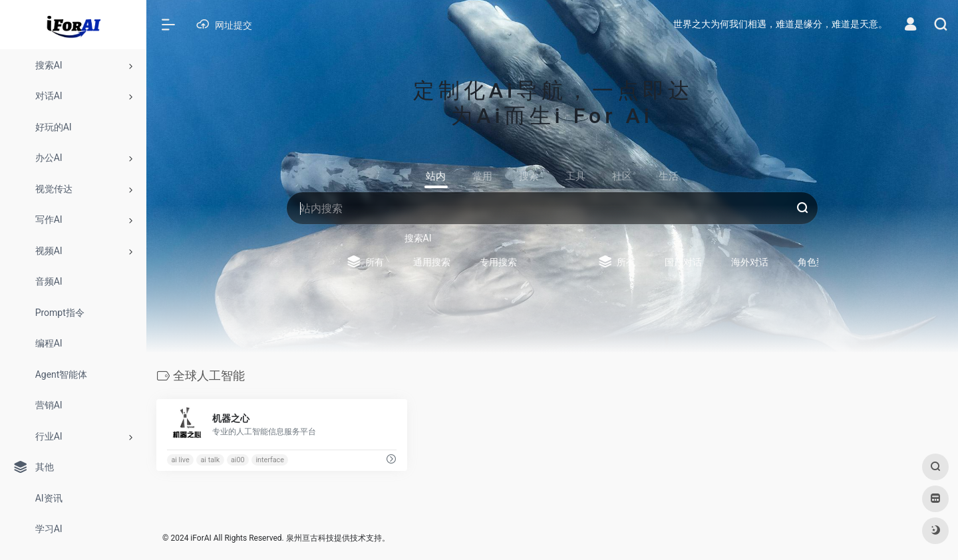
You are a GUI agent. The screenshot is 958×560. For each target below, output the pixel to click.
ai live (180, 460)
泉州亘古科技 (310, 538)
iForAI (201, 538)
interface (270, 460)
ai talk (211, 460)
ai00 (238, 460)
